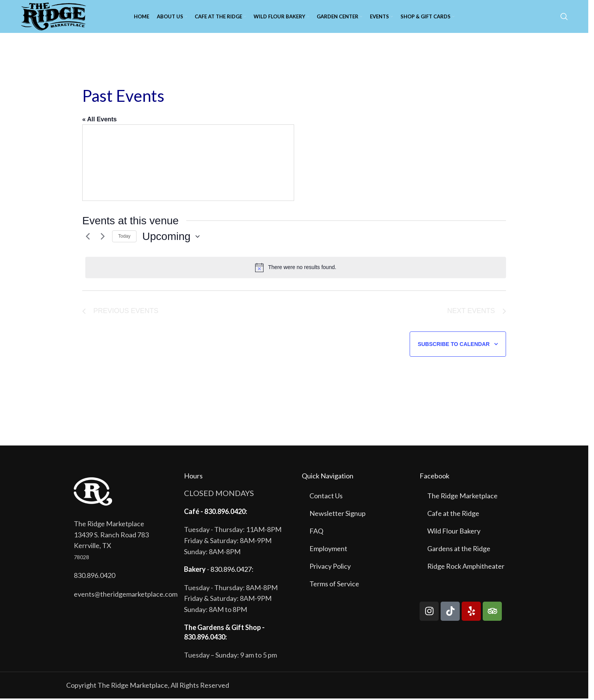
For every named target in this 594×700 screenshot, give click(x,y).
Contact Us (326, 497)
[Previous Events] (87, 238)
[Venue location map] (188, 164)
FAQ (316, 532)
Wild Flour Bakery (454, 532)
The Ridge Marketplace (462, 497)
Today (124, 238)
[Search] (564, 17)
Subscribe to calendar (454, 346)
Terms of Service (334, 585)
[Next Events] (102, 238)
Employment (328, 550)
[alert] (296, 269)
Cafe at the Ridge (453, 515)
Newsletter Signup (338, 515)
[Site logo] (55, 16)
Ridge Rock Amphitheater (466, 568)
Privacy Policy (330, 568)
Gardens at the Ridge (459, 550)
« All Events (99, 121)
